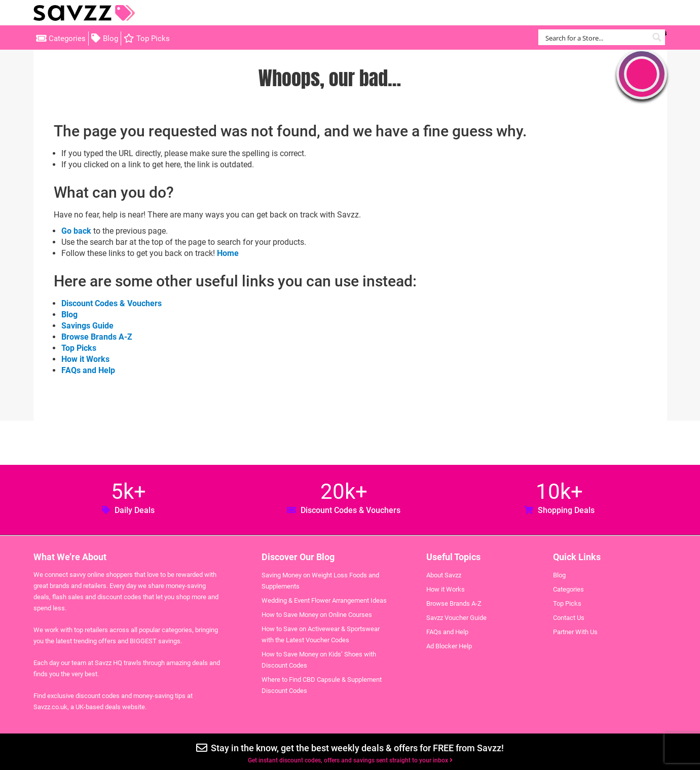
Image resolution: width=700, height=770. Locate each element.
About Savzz (444, 575)
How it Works (85, 359)
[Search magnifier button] (657, 37)
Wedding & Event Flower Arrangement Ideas (324, 600)
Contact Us (569, 618)
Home (228, 253)
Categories (67, 39)
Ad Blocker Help (449, 646)
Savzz (84, 13)
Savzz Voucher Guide (456, 618)
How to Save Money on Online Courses (317, 615)
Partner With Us (575, 632)
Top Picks (153, 39)
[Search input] (596, 37)
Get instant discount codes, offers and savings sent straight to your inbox (350, 760)
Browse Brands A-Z (97, 337)
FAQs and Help (88, 370)
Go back (76, 231)
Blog (110, 39)
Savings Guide (87, 326)
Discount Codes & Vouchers (112, 303)
